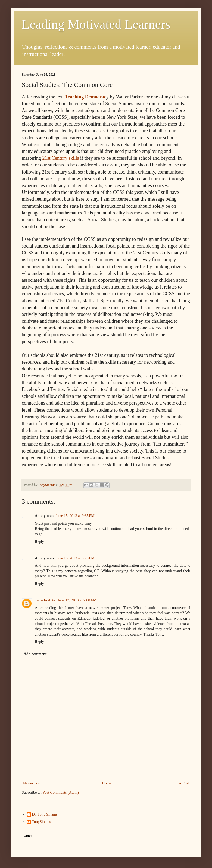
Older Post (181, 783)
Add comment (35, 654)
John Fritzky (45, 600)
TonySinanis (42, 822)
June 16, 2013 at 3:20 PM (75, 558)
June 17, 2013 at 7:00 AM (77, 600)
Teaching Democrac (86, 97)
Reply (39, 542)
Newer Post (32, 783)
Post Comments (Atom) (61, 792)
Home (107, 783)
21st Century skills (60, 158)
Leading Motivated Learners (96, 24)
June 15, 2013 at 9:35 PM (75, 516)
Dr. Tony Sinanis (45, 814)
